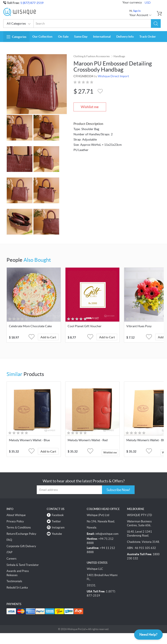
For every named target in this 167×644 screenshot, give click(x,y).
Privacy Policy (15, 521)
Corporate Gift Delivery (21, 546)
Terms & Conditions (19, 527)
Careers (12, 559)
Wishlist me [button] (110, 452)
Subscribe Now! (118, 490)
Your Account (141, 15)
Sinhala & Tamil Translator (23, 565)
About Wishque (16, 515)
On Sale (63, 37)
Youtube (57, 534)
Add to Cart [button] (48, 337)
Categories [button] (16, 37)
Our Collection (42, 37)
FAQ (9, 540)
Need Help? (148, 634)
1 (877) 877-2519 (32, 3)
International (102, 37)
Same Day (81, 37)
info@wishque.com (107, 534)
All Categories (19, 24)
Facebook (58, 515)
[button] (156, 23)
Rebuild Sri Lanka (17, 588)
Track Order (148, 37)
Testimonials (14, 581)
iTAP (9, 552)
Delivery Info (125, 37)
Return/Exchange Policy (21, 534)
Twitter (56, 521)
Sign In (137, 11)
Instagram (58, 527)
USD (148, 3)
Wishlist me (90, 107)
